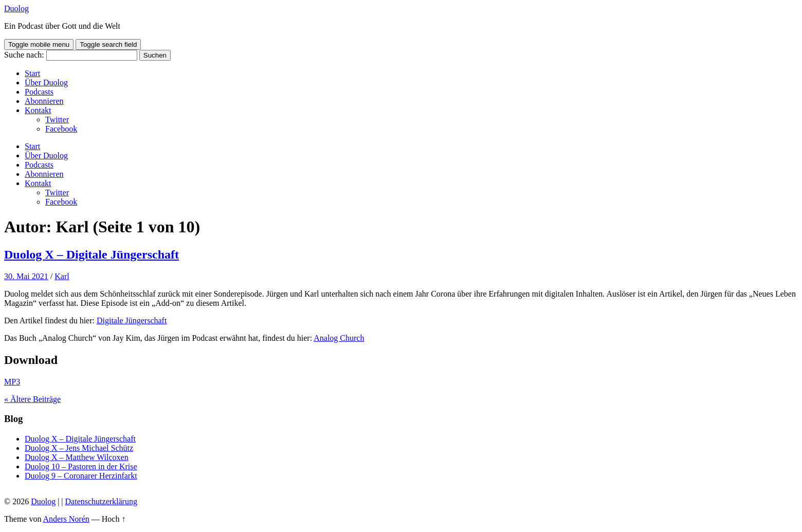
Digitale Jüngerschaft (132, 320)
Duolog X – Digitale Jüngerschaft (92, 254)
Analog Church (339, 338)
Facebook (61, 129)
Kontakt (38, 110)
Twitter (57, 120)
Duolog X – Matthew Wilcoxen (77, 457)
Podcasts (39, 92)
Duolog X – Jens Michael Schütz (79, 448)
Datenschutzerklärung (101, 501)
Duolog (16, 8)
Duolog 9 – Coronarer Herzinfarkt (81, 476)
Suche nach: (24, 55)
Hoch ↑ (114, 519)
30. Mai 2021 (26, 276)
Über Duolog (46, 82)
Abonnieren (44, 101)
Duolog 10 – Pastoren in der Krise (81, 466)
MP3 (12, 382)
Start (32, 73)
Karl (62, 276)
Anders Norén (66, 519)
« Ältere (32, 399)
